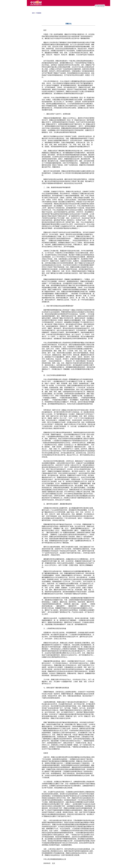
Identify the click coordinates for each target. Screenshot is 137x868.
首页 (33, 13)
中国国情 (39, 13)
